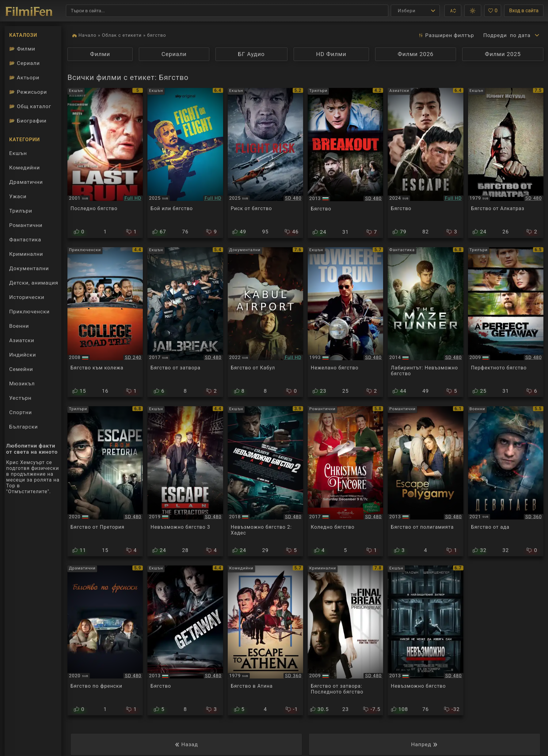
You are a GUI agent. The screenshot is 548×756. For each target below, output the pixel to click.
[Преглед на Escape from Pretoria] (105, 481)
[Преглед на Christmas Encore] (345, 481)
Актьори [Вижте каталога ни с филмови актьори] (24, 77)
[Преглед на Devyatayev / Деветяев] (506, 481)
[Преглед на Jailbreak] (185, 322)
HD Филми (331, 54)
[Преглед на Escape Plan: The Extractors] (185, 481)
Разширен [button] (446, 35)
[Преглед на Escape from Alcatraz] (506, 163)
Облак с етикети (122, 35)
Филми (100, 54)
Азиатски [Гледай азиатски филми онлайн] (22, 340)
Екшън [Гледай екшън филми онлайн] (18, 153)
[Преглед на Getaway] (185, 641)
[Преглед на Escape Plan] (425, 641)
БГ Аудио (251, 54)
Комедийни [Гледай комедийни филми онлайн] (25, 168)
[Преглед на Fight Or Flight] (185, 163)
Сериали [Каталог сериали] (25, 63)
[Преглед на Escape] (425, 163)
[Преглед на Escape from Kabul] (265, 322)
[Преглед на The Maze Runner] (425, 322)
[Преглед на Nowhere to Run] (345, 322)
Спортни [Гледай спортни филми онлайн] (21, 412)
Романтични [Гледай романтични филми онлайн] (26, 225)
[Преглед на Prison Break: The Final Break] (345, 641)
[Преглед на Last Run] (105, 163)
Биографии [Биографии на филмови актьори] (28, 121)
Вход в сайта (524, 11)
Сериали (174, 54)
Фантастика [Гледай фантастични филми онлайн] (25, 240)
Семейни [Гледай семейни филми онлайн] (21, 369)
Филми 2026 (415, 54)
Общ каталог (30, 106)
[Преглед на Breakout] (345, 163)
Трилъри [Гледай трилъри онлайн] (21, 212)
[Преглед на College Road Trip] (105, 322)
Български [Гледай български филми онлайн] (24, 427)
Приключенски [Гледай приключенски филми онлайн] (29, 312)
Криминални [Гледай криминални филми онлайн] (26, 254)
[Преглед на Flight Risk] (265, 163)
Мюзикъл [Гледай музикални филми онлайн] (22, 384)
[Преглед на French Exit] (105, 641)
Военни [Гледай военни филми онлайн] (19, 326)
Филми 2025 (503, 54)
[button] (453, 11)
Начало (88, 35)
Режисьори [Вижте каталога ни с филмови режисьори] (28, 92)
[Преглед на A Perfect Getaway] (506, 322)
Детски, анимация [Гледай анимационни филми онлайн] (34, 283)
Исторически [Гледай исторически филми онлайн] (27, 297)
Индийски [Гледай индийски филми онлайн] (23, 355)
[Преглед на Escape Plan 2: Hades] (265, 481)
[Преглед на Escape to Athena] (265, 641)
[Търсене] (227, 11)
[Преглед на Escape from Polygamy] (425, 481)
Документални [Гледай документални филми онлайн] (29, 268)
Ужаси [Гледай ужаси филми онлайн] (18, 196)
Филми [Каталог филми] (22, 49)
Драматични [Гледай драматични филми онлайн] (26, 182)
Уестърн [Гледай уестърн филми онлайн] (20, 398)
